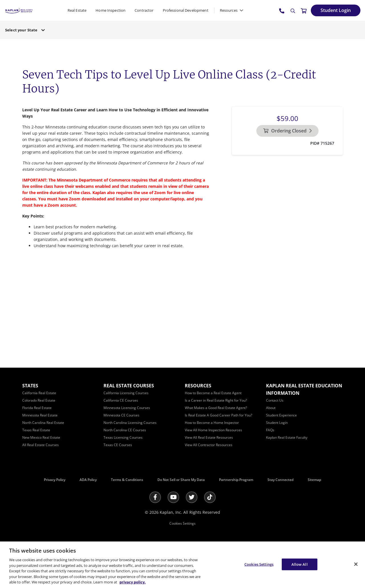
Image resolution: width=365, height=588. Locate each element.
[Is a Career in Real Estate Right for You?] (216, 400)
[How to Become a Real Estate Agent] (213, 393)
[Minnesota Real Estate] (40, 415)
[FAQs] (270, 430)
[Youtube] (173, 497)
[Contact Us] (275, 400)
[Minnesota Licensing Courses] (127, 408)
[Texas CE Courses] (118, 445)
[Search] (293, 11)
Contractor (144, 10)
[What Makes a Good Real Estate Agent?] (216, 408)
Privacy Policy (55, 480)
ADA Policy (88, 480)
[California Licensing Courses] (126, 393)
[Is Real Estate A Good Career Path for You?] (218, 415)
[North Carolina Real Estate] (43, 423)
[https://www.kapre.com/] (19, 10)
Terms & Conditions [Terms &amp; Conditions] (127, 480)
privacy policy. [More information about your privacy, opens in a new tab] (133, 582)
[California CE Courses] (121, 400)
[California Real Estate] (39, 393)
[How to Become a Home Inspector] (212, 423)
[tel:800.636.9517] (282, 11)
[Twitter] (192, 497)
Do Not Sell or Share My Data (181, 480)
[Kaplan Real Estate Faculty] (287, 437)
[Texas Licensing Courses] (123, 437)
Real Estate (77, 10)
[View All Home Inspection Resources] (213, 430)
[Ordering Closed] (287, 131)
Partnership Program (236, 480)
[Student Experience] (281, 415)
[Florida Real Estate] (37, 408)
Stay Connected (280, 480)
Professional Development (186, 10)
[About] (271, 408)
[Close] (356, 564)
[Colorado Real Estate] (39, 400)
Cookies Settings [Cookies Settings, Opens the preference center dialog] (259, 564)
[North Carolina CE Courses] (125, 430)
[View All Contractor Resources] (209, 445)
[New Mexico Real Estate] (41, 437)
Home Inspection (110, 10)
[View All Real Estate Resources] (209, 437)
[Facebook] (155, 497)
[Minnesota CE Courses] (121, 415)
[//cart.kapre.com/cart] (304, 11)
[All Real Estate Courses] (40, 445)
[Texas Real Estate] (36, 430)
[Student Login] (336, 10)
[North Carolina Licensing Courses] (130, 423)
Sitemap (314, 480)
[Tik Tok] (210, 497)
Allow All (300, 564)
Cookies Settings (182, 523)
